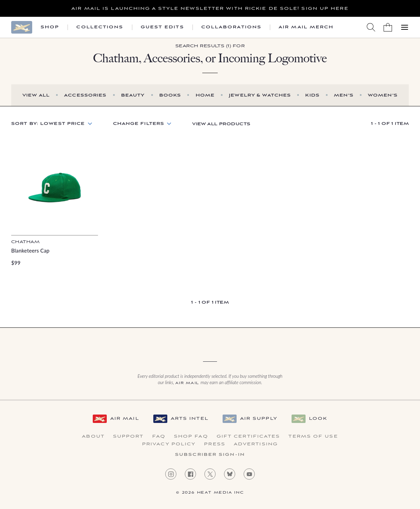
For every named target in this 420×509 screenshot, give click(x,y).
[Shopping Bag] (388, 27)
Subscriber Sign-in (210, 455)
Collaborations (231, 27)
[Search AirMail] (371, 27)
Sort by (48, 124)
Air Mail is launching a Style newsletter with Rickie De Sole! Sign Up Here (210, 9)
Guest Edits (162, 27)
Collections (100, 27)
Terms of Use (313, 437)
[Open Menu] (405, 27)
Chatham (25, 242)
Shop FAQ (191, 437)
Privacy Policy (169, 444)
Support (128, 437)
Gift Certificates (248, 437)
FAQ (159, 437)
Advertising (256, 444)
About (93, 437)
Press (215, 444)
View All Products (221, 124)
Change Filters (139, 124)
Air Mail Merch (306, 27)
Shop (50, 27)
